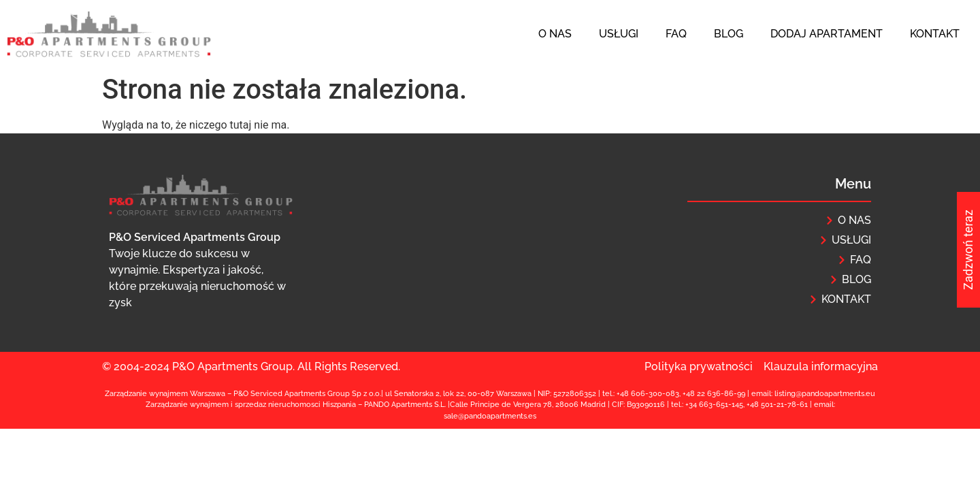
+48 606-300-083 (648, 394)
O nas (555, 34)
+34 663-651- (708, 405)
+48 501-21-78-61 (777, 405)
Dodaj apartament (827, 34)
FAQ (676, 34)
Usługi (619, 34)
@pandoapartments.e (495, 416)
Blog (729, 34)
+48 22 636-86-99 (714, 394)
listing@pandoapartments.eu (825, 394)
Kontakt (935, 34)
